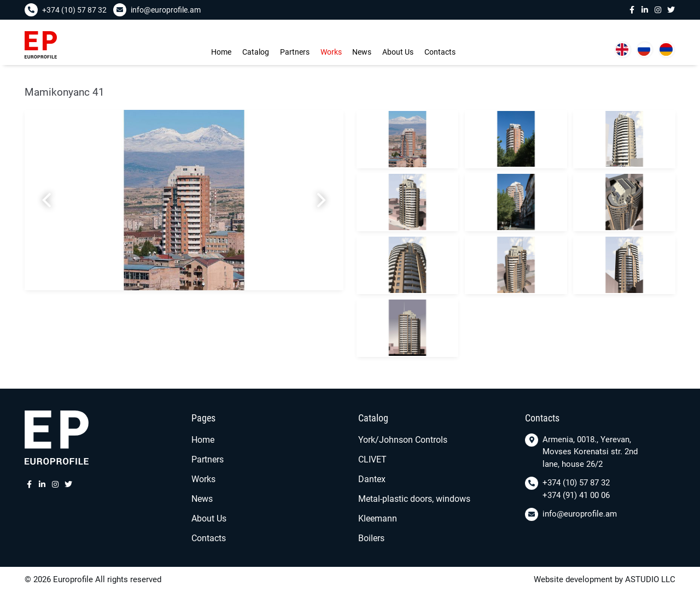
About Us (398, 52)
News (362, 52)
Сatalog (256, 52)
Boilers (371, 538)
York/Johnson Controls (403, 440)
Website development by (578, 579)
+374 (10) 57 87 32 (576, 483)
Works (331, 52)
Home (221, 52)
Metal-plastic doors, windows (414, 499)
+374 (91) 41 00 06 (576, 495)
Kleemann (378, 518)
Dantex (372, 479)
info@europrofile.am (580, 514)
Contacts (440, 52)
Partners (295, 52)
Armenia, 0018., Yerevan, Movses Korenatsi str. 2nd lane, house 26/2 (590, 452)
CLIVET (372, 459)
